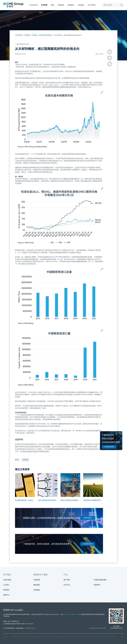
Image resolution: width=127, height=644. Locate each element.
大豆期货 (69, 637)
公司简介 (6, 585)
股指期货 (41, 637)
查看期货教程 (88, 518)
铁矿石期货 (24, 637)
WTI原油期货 (87, 637)
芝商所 (36, 431)
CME (64, 614)
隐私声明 (103, 628)
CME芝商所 (19, 35)
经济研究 (25, 460)
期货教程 (37, 585)
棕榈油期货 (80, 637)
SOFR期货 (14, 637)
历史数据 (37, 590)
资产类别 (67, 580)
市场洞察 (27, 35)
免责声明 (97, 585)
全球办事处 (7, 580)
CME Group (14, 610)
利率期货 (51, 637)
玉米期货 (74, 637)
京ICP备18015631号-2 (30, 628)
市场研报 (34, 35)
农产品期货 (30, 637)
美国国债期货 (63, 637)
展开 (123, 637)
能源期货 (36, 637)
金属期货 (57, 637)
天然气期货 (104, 637)
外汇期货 (46, 637)
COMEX (79, 614)
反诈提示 (98, 628)
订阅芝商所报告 (88, 544)
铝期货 (19, 637)
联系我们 (6, 590)
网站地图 (92, 628)
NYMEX (74, 614)
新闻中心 (6, 595)
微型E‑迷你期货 (111, 637)
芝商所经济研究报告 (45, 35)
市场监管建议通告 (100, 580)
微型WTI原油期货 (96, 637)
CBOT (69, 614)
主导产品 (67, 585)
